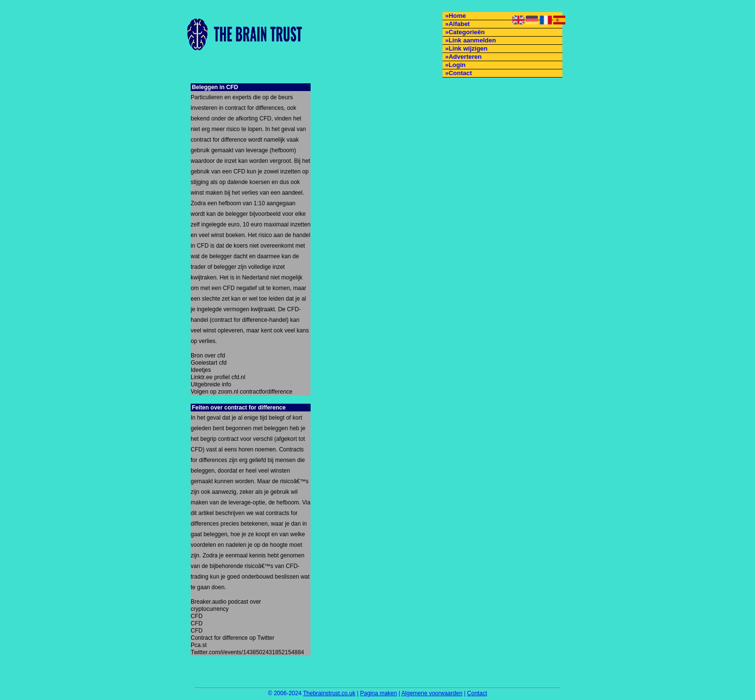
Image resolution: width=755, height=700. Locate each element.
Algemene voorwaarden (432, 693)
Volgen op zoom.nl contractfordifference (241, 392)
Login (457, 65)
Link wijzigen (468, 48)
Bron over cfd (208, 356)
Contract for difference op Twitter (233, 638)
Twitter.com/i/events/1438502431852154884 (245, 652)
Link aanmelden (472, 40)
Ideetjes (201, 370)
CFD (197, 616)
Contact (460, 73)
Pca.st (199, 645)
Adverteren (465, 57)
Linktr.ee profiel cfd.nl (218, 377)
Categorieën (467, 32)
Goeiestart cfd (209, 363)
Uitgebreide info (211, 384)
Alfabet (459, 24)
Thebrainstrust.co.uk (329, 693)
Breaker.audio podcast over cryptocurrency (226, 605)
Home (457, 16)
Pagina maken (379, 693)
